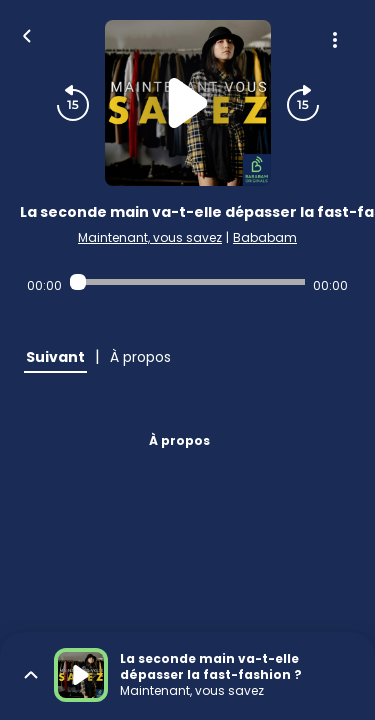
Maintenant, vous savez (150, 237)
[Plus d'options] (335, 40)
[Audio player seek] (187, 282)
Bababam (265, 237)
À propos (179, 440)
